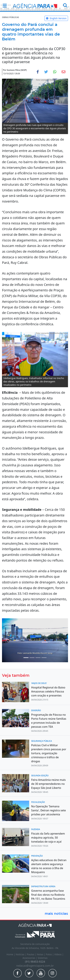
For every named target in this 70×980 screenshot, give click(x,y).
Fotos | (50, 954)
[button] (4, 6)
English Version (56, 18)
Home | (11, 954)
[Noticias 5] (38, 658)
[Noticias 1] (26, 658)
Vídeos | (59, 954)
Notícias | (21, 954)
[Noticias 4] (32, 658)
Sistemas (43, 958)
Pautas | (32, 954)
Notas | (41, 954)
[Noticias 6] (44, 658)
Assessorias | (30, 958)
